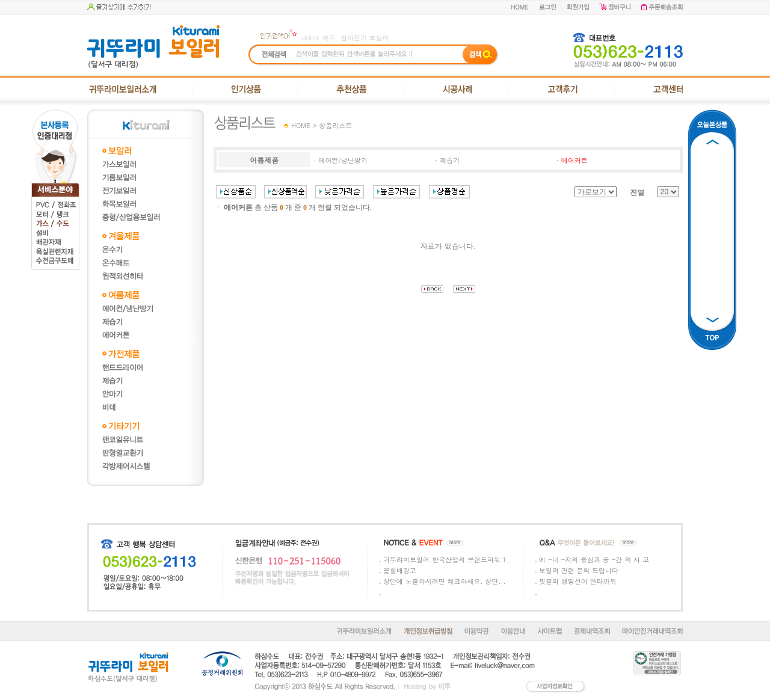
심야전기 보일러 (365, 38)
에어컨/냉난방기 (343, 160)
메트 (329, 38)
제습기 (450, 160)
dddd (310, 38)
